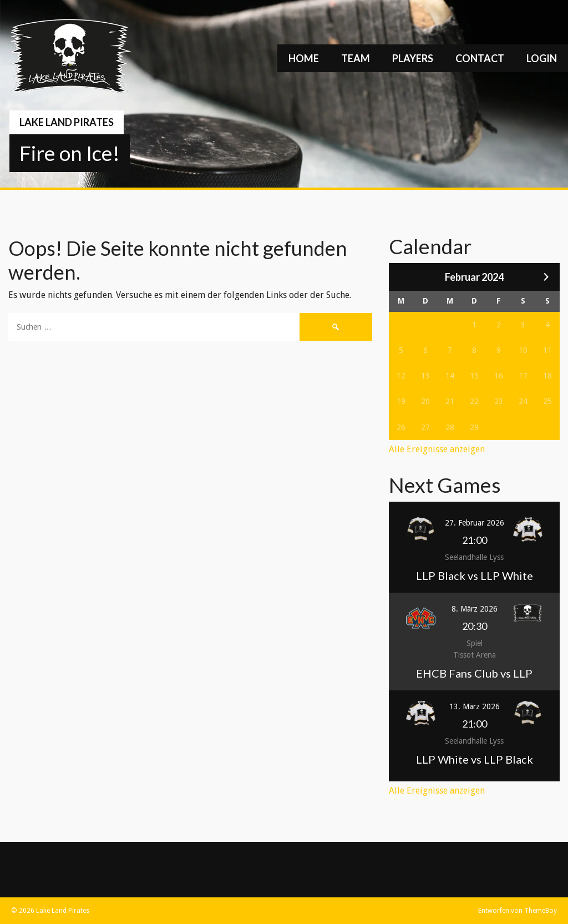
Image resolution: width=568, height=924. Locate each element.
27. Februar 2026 (475, 523)
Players (413, 58)
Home (304, 58)
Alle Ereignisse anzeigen (437, 449)
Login (542, 58)
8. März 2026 (475, 609)
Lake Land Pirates (67, 122)
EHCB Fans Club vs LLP (474, 673)
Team (356, 58)
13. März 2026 (475, 706)
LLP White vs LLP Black (475, 759)
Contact (480, 58)
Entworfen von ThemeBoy (518, 911)
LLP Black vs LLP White (475, 575)
